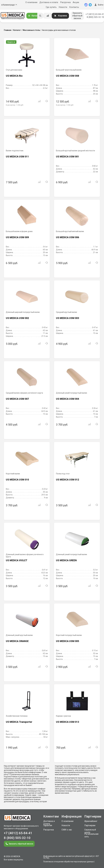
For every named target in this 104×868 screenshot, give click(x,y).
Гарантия (48, 825)
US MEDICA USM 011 (17, 157)
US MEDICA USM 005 (68, 641)
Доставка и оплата (49, 2)
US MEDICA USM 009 (17, 237)
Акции (76, 2)
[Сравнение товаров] (48, 16)
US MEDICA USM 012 (68, 480)
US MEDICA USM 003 (68, 318)
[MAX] (86, 5)
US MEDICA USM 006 (68, 237)
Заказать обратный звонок (77, 16)
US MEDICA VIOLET (17, 560)
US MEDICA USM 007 (17, 399)
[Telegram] (90, 5)
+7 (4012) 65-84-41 (95, 14)
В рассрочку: (15, 105)
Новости (63, 7)
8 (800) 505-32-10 (95, 17)
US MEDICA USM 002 (17, 318)
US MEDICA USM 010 (17, 480)
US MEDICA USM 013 (68, 722)
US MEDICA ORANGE (17, 641)
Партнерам (90, 825)
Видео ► (11, 42)
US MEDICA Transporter (19, 722)
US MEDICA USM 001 (68, 157)
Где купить (51, 7)
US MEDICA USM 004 (68, 399)
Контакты (74, 7)
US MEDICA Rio (14, 76)
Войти (99, 5)
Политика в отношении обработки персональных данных (68, 862)
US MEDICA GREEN (66, 560)
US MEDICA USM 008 (68, 76)
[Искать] (40, 16)
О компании (31, 2)
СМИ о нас (67, 830)
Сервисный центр (90, 831)
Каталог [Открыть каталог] (34, 16)
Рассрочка (65, 2)
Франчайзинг (91, 821)
